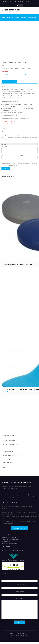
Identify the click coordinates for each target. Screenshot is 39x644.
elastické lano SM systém (10, 123)
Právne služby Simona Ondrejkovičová (12, 552)
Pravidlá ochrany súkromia (9, 545)
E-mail (22, 157)
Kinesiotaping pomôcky (9, 446)
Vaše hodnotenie (6, 144)
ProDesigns (25, 637)
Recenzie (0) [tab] (12, 83)
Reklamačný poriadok (8, 543)
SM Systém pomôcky (12, 76)
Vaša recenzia (6, 148)
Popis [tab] (5, 83)
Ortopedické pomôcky (9, 450)
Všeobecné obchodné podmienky (11, 539)
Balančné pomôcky (8, 442)
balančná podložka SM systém (11, 126)
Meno (3, 157)
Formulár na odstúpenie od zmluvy (11, 541)
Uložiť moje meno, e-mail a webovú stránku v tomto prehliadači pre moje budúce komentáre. (19, 166)
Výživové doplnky (8, 464)
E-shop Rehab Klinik (11, 10)
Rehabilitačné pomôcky (10, 457)
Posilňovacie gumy (8, 453)
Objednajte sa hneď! (18, 530)
